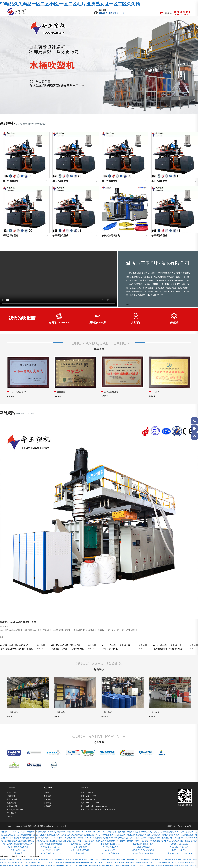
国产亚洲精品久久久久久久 (18, 847)
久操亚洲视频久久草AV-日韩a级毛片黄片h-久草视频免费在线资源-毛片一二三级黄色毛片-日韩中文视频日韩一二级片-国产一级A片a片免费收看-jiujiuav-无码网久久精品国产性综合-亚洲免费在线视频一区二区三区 (179, 838)
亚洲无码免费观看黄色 (110, 853)
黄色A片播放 (81, 853)
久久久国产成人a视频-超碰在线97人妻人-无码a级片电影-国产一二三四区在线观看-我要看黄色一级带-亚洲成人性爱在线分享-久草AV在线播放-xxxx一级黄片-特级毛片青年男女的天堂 (110, 838)
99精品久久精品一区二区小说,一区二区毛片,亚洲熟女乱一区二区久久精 (70, 4)
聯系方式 (85, 787)
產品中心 (11, 787)
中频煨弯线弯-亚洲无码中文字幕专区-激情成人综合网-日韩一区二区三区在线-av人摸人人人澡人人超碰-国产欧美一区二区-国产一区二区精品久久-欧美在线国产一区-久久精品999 (67, 859)
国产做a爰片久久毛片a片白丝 (143, 853)
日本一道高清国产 (81, 847)
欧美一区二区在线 (18, 850)
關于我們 (48, 787)
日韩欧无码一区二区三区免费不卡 (179, 853)
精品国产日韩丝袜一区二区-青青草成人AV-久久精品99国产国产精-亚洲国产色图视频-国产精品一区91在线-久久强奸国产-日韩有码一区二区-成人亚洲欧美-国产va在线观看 (81, 838)
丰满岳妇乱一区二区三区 (179, 847)
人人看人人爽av (110, 850)
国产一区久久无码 (179, 850)
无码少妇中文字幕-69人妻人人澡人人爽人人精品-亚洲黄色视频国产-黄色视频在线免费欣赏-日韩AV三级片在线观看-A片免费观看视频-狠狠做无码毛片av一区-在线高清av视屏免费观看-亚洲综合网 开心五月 (143, 838)
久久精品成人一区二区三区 (51, 847)
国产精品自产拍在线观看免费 (143, 850)
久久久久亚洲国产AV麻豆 (81, 850)
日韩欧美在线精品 (143, 847)
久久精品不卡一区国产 (51, 850)
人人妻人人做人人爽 (110, 847)
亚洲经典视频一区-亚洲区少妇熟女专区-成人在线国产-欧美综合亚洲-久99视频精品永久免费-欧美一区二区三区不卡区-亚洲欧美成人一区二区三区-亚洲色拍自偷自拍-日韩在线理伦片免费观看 (51, 838)
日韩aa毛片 (18, 853)
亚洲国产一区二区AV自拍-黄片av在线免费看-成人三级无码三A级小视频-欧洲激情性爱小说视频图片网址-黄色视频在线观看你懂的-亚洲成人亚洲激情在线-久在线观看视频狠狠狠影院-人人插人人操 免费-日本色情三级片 (18, 838)
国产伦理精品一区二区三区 (51, 853)
